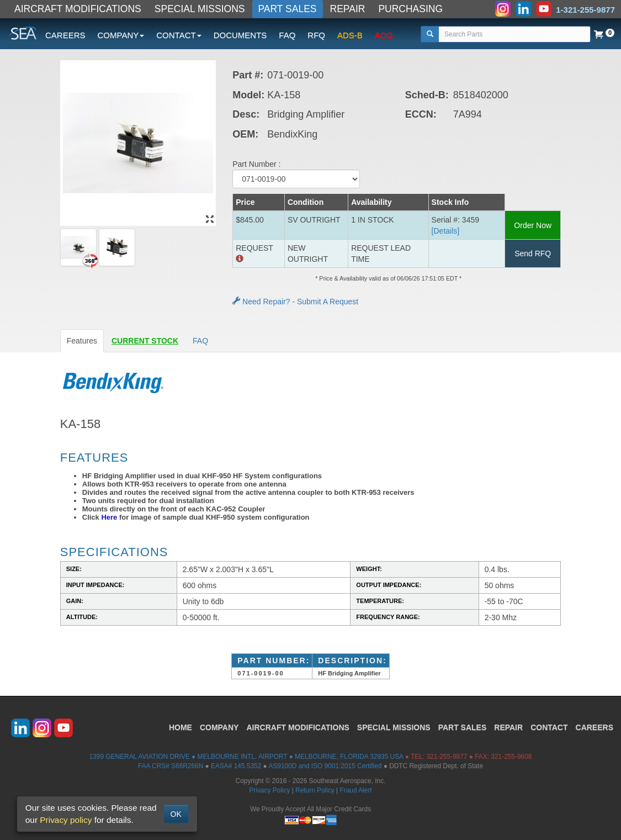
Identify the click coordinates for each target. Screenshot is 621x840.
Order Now (533, 225)
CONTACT (549, 727)
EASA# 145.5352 (236, 766)
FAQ (287, 35)
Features (82, 341)
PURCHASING (410, 9)
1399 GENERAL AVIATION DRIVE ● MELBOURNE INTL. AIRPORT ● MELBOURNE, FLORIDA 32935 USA (246, 757)
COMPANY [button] (121, 35)
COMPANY (219, 727)
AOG (384, 35)
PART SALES (288, 9)
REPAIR (348, 9)
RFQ (316, 35)
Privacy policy (66, 820)
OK (176, 814)
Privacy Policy (269, 790)
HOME (181, 727)
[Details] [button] (446, 231)
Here (109, 517)
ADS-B (350, 35)
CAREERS (65, 35)
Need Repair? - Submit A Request (295, 302)
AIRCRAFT (298, 727)
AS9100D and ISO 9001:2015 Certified (325, 766)
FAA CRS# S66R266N (171, 766)
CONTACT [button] (179, 35)
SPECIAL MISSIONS (200, 9)
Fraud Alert (355, 790)
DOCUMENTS (240, 35)
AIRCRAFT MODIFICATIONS (78, 9)
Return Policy (315, 790)
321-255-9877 (447, 757)
